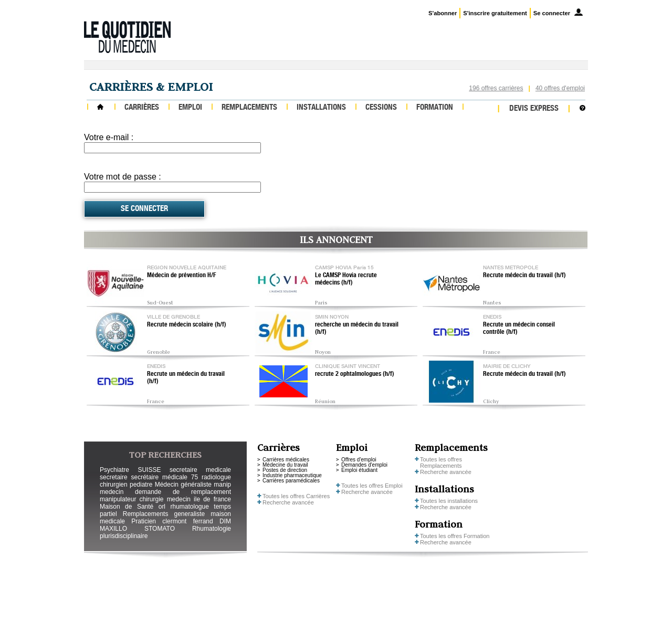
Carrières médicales (286, 460)
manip (222, 485)
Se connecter (552, 13)
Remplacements (249, 108)
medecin (112, 492)
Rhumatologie (212, 529)
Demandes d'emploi (364, 465)
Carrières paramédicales (291, 481)
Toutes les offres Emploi (372, 486)
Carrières (142, 108)
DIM (225, 521)
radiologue (216, 477)
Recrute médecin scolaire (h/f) (187, 325)
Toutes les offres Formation (455, 536)
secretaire (114, 477)
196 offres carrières (496, 88)
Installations (321, 108)
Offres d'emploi (359, 460)
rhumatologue (189, 507)
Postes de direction (285, 470)
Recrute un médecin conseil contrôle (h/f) (519, 329)
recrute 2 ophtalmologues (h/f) (355, 374)
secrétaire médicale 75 (164, 477)
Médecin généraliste (183, 485)
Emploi (190, 108)
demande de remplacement (183, 492)
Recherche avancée (288, 502)
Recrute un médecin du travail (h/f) (186, 378)
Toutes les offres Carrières (296, 496)
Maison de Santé (127, 507)
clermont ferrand (187, 521)
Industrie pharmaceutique (292, 475)
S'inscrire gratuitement (495, 13)
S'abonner (443, 13)
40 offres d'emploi (560, 88)
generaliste (190, 514)
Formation (435, 108)
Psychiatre (114, 470)
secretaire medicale (200, 470)
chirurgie (151, 499)
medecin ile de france (199, 499)
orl (162, 507)
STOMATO (160, 529)
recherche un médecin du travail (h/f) (357, 329)
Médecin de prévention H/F (182, 276)
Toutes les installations (449, 501)
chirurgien (114, 485)
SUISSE (149, 470)
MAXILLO (113, 529)
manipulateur (118, 499)
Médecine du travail (285, 465)
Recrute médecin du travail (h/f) (524, 276)
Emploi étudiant (359, 470)
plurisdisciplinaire (124, 536)
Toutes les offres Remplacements (441, 462)
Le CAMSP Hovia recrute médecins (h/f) (346, 279)
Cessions (381, 108)
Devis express (534, 109)
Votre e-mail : (109, 137)
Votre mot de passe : (123, 177)
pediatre (141, 485)
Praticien (144, 521)
